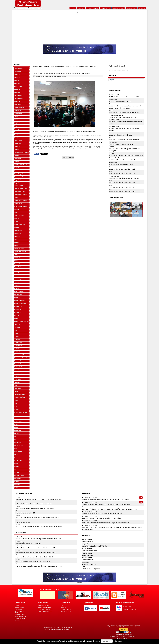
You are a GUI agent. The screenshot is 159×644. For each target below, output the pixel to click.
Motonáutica (18, 312)
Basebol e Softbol (19, 108)
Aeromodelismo (19, 68)
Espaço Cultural (118, 8)
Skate (16, 406)
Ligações (142, 8)
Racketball (17, 382)
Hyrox (16, 255)
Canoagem (17, 147)
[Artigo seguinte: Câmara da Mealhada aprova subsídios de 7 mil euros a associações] (71, 158)
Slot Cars (17, 418)
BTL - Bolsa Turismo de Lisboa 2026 (128, 113)
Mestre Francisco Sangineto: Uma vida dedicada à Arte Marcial (109, 500)
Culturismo (17, 171)
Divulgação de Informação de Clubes (20, 205)
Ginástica (17, 237)
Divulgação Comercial (20, 201)
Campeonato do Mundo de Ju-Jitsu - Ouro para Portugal (41, 518)
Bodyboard (17, 123)
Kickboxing (17, 279)
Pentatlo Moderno (19, 367)
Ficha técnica (19, 609)
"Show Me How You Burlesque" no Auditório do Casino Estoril (42, 539)
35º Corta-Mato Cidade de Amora (127, 117)
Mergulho (17, 297)
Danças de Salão (19, 177)
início (41, 67)
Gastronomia (18, 231)
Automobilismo (19, 96)
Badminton (17, 102)
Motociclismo (18, 309)
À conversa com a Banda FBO (33, 543)
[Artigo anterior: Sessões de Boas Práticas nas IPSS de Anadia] (65, 158)
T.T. (15, 439)
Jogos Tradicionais (20, 267)
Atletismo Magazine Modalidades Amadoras (57, 630)
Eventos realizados (66, 609)
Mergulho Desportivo (20, 300)
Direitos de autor (19, 611)
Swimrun (17, 433)
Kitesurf (16, 282)
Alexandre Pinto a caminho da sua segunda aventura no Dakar (109, 523)
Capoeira (17, 150)
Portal (73, 8)
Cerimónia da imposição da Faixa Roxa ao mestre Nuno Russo (43, 499)
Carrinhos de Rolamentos (21, 153)
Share (37, 154)
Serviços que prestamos (44, 608)
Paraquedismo (18, 346)
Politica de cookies (20, 615)
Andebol (17, 80)
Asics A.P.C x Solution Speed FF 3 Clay (95, 546)
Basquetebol (18, 111)
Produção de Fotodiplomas (45, 609)
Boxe (16, 132)
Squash (16, 427)
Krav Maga (17, 285)
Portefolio (63, 608)
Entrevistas (19, 541)
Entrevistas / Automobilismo (90, 521)
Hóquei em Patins (19, 249)
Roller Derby (18, 388)
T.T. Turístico (18, 442)
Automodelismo (19, 99)
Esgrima (16, 212)
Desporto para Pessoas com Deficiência (21, 184)
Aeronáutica (18, 71)
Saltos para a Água (20, 397)
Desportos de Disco (20, 192)
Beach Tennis (18, 114)
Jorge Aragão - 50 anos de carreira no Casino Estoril (40, 552)
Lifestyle (17, 288)
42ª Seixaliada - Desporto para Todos (128, 140)
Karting (16, 270)
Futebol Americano (20, 224)
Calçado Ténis (86, 544)
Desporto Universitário (21, 189)
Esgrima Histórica (19, 215)
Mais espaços (131, 8)
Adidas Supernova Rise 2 (90, 551)
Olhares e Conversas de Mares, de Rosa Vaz (37, 504)
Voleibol (16, 473)
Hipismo (16, 243)
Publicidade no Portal (44, 606)
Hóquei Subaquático (20, 252)
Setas (16, 403)
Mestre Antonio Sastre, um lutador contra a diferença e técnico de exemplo (113, 509)
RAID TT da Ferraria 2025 (125, 164)
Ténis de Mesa (18, 451)
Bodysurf (17, 126)
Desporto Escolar (19, 180)
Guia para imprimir (66, 611)
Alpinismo (17, 74)
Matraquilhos (18, 294)
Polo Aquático (18, 379)
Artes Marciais (18, 86)
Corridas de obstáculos (21, 165)
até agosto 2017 (127, 606)
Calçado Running (87, 539)
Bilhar (16, 117)
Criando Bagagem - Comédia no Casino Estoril (38, 557)
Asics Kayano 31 (88, 560)
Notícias (81, 8)
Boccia (16, 120)
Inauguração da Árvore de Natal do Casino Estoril (39, 508)
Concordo (107, 641)
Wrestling (17, 485)
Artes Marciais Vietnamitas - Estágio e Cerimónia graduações (42, 527)
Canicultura (17, 144)
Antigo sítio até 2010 (21, 617)
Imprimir (64, 76)
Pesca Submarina (19, 373)
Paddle (16, 334)
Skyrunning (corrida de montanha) (21, 414)
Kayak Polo (17, 273)
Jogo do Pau (18, 264)
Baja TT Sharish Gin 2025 (125, 144)
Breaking (17, 135)
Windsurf (17, 482)
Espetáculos (19, 537)
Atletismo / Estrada (114, 95)
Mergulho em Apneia (20, 303)
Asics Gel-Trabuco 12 (89, 564)
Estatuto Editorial (20, 608)
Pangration (17, 340)
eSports (16, 218)
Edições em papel (20, 618)
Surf (15, 436)
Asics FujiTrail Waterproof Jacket (93, 569)
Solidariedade (18, 421)
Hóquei (16, 246)
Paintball (17, 337)
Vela (15, 470)
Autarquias (17, 93)
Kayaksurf (17, 276)
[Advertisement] (79, 29)
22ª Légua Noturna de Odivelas (126, 160)
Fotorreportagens (92, 8)
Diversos (17, 198)
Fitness (16, 221)
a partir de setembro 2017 (130, 610)
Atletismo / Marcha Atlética (116, 115)
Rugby (16, 391)
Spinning (17, 424)
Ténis (16, 448)
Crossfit (16, 168)
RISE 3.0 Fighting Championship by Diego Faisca (105, 518)
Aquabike (17, 83)
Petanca (16, 376)
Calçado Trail (86, 562)
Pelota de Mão (18, 364)
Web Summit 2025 (29, 513)
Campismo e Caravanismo (18, 139)
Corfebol (17, 162)
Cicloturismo (18, 159)
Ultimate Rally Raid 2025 (124, 135)
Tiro (15, 457)
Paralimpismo (18, 343)
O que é (63, 606)
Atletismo (17, 89)
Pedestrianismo (19, 361)
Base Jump (17, 105)
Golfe (16, 240)
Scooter (16, 400)
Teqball (16, 454)
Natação (16, 318)
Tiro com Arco (18, 461)
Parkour (16, 349)
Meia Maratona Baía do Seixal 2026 (128, 97)
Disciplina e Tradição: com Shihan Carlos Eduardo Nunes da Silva (110, 504)
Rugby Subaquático (20, 394)
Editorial (17, 606)
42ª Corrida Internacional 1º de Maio (128, 178)
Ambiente (17, 77)
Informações (18, 258)
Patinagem (17, 352)
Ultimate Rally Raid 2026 (124, 101)
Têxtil (84, 567)
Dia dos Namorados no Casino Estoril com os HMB (39, 548)
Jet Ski (16, 261)
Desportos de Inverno (20, 195)
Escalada (17, 209)
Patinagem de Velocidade (21, 358)
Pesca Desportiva (19, 370)
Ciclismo (17, 156)
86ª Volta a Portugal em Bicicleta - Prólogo (130, 155)
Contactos (18, 620)
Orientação (17, 328)
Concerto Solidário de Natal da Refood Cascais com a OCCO (42, 566)
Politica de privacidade (21, 613)
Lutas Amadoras (19, 291)
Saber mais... (118, 641)
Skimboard (17, 409)
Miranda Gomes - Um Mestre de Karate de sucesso (106, 514)
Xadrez (16, 488)
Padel (16, 331)
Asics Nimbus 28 (88, 541)
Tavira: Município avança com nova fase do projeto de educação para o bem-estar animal (61, 74)
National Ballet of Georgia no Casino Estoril (37, 562)
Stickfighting (18, 430)
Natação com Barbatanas (21, 321)
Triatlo (16, 464)
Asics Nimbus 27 (88, 555)
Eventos (111, 104)
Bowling (16, 129)
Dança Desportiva (19, 174)
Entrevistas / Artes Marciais (90, 497)
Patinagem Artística (20, 355)
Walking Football (19, 476)
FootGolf (17, 227)
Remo (16, 385)
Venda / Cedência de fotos (45, 611)
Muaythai (17, 315)
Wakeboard (17, 479)
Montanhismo (18, 306)
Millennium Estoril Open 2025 (126, 169)
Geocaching (18, 234)
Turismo (16, 467)
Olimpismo (17, 325)
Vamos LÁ (26, 522)
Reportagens (106, 8)
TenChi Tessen (18, 445)
